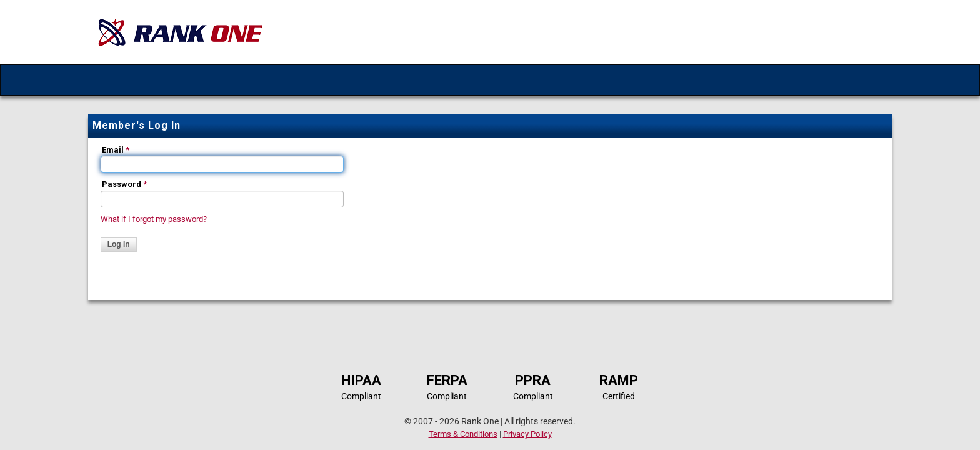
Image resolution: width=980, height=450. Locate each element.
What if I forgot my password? (154, 219)
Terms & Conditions (463, 434)
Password (124, 184)
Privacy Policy (527, 434)
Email (116, 150)
